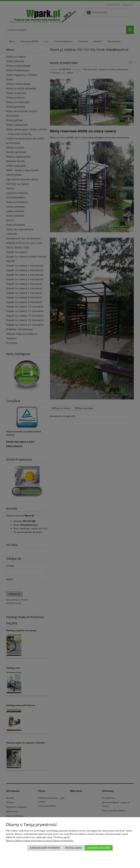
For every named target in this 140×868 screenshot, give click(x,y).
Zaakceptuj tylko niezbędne (45, 848)
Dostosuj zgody (73, 848)
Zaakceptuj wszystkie (99, 848)
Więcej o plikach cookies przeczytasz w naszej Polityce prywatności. (40, 840)
